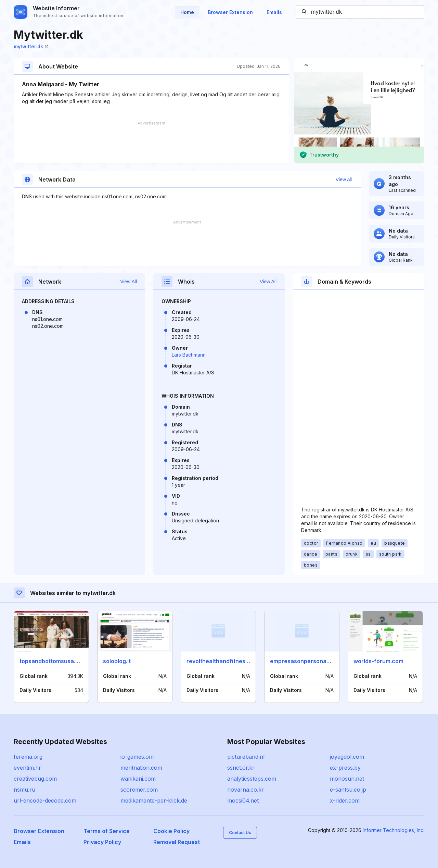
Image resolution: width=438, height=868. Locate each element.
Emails (274, 12)
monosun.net (347, 779)
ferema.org (28, 757)
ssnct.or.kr (241, 768)
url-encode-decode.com (45, 801)
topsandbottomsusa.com (53, 661)
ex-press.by (345, 768)
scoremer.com (139, 790)
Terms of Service (107, 831)
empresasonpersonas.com (306, 661)
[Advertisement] (151, 142)
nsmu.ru (24, 790)
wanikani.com (138, 779)
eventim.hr (27, 768)
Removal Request (177, 842)
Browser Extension (230, 12)
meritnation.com (141, 768)
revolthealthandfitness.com (224, 661)
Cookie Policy (171, 831)
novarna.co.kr (246, 790)
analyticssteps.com (252, 779)
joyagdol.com (347, 757)
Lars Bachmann (189, 355)
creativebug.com (35, 779)
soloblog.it (117, 661)
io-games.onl (137, 757)
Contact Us (240, 833)
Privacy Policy (102, 842)
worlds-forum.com (378, 661)
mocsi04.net (243, 801)
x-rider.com (345, 801)
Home (187, 12)
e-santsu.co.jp (348, 790)
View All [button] (344, 179)
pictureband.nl (246, 757)
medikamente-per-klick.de (154, 801)
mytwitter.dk (31, 46)
